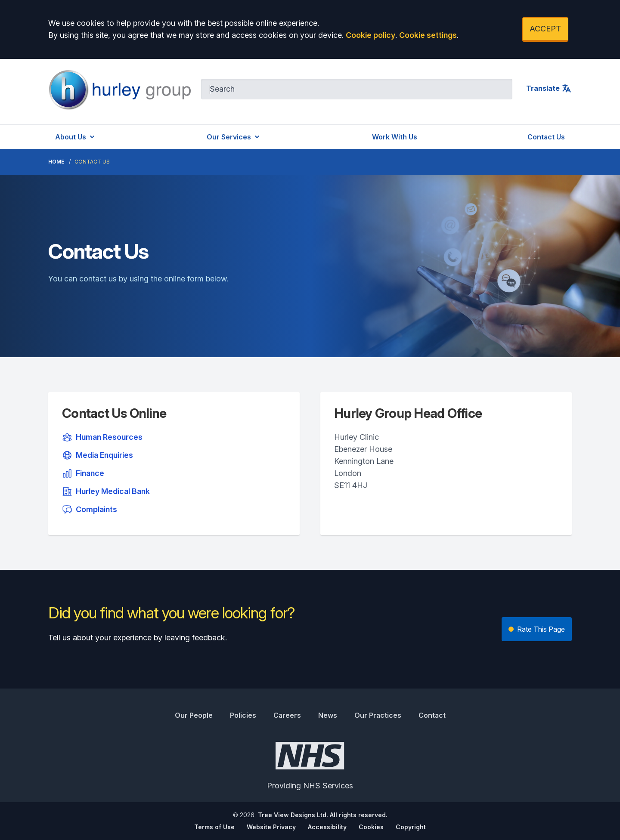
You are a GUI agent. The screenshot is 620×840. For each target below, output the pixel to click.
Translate (549, 88)
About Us (76, 137)
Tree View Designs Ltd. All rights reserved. (323, 815)
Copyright (411, 827)
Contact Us (546, 137)
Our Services (234, 137)
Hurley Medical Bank (106, 491)
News (328, 715)
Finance (83, 473)
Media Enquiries (98, 455)
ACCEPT (545, 29)
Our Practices (378, 715)
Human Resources (102, 437)
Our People (194, 715)
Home (56, 162)
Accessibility (327, 827)
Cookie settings (428, 35)
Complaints (90, 510)
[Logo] (119, 90)
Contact (432, 715)
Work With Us (395, 137)
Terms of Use (214, 827)
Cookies (371, 827)
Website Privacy (271, 827)
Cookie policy (370, 35)
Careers (287, 715)
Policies (243, 715)
